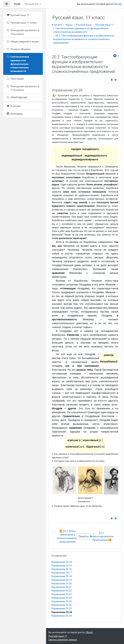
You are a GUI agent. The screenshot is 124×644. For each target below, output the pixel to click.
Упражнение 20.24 (61, 598)
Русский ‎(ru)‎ (32, 4)
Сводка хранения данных (63, 640)
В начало (57, 25)
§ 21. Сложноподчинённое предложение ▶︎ (102, 536)
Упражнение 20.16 (61, 569)
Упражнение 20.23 (61, 594)
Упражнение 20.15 (61, 566)
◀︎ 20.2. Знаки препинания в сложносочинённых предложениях (68, 537)
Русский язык (84, 25)
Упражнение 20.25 (61, 601)
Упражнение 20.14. (62, 562)
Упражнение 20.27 (61, 609)
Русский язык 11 (104, 25)
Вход (118, 4)
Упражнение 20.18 (61, 576)
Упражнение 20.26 (61, 605)
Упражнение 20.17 (61, 573)
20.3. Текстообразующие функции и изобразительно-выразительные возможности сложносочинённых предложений (84, 39)
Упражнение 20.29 (61, 616)
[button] (116, 56)
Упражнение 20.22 (61, 591)
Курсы (69, 25)
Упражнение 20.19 (61, 580)
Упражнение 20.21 (61, 587)
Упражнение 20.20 (61, 584)
